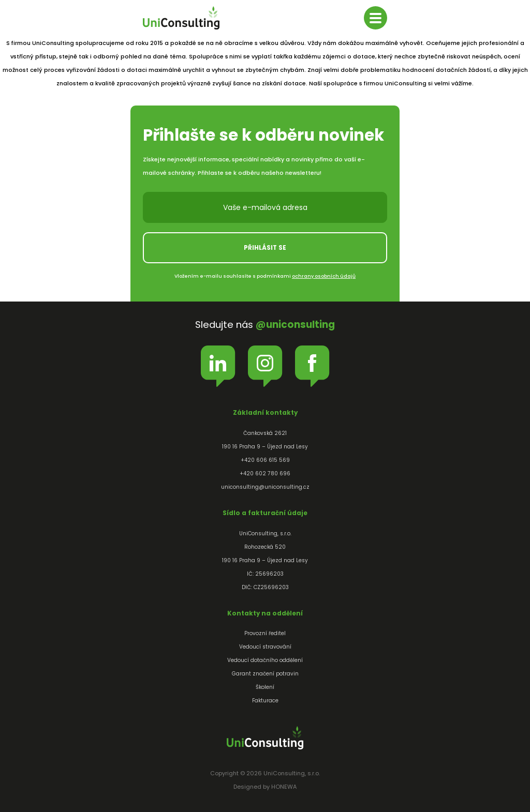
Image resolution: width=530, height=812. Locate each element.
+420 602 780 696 (265, 473)
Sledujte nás (265, 325)
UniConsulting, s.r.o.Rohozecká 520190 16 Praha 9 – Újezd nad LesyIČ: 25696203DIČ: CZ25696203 (265, 560)
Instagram (265, 363)
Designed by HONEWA (265, 787)
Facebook (312, 363)
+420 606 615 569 (265, 460)
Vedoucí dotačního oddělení (265, 660)
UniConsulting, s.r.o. (181, 18)
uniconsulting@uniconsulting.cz (265, 487)
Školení (265, 687)
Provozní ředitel (265, 633)
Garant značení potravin (265, 674)
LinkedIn (218, 363)
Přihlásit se (265, 248)
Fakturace (265, 701)
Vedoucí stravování (265, 647)
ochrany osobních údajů (324, 276)
